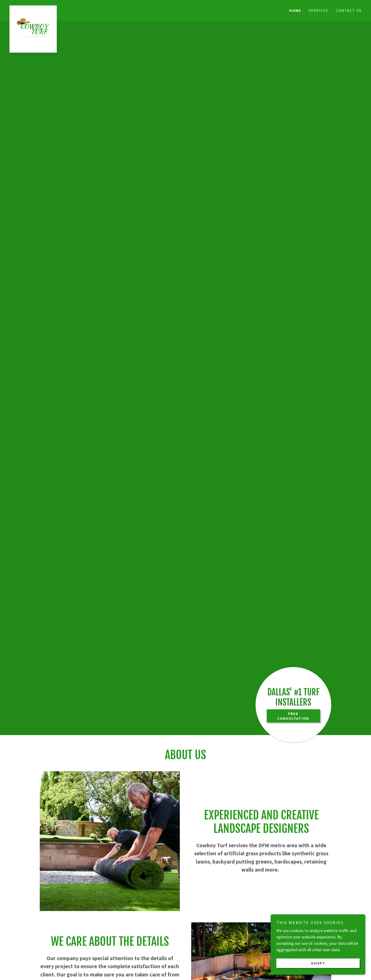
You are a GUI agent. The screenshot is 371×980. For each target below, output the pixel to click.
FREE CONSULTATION (293, 716)
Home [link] (295, 10)
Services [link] (318, 10)
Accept (318, 963)
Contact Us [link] (349, 10)
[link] (53, 8)
